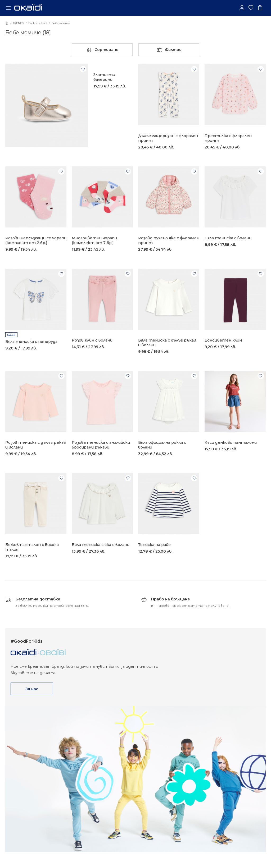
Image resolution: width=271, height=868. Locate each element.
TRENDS (18, 23)
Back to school (38, 23)
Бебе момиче (61, 23)
